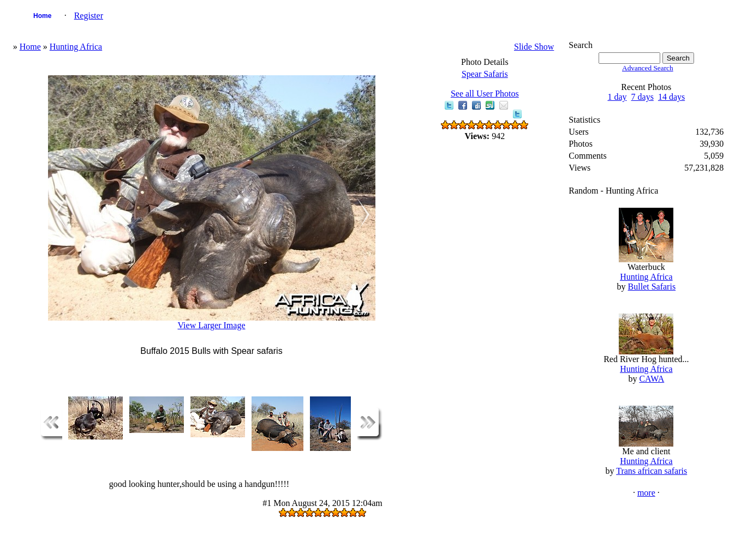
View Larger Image (211, 325)
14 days (671, 97)
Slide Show (534, 47)
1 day (617, 97)
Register (89, 16)
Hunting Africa (76, 47)
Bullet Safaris (652, 287)
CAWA (652, 379)
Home (42, 16)
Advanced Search (648, 68)
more (646, 493)
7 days (643, 97)
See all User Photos (485, 94)
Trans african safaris (652, 471)
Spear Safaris (485, 74)
